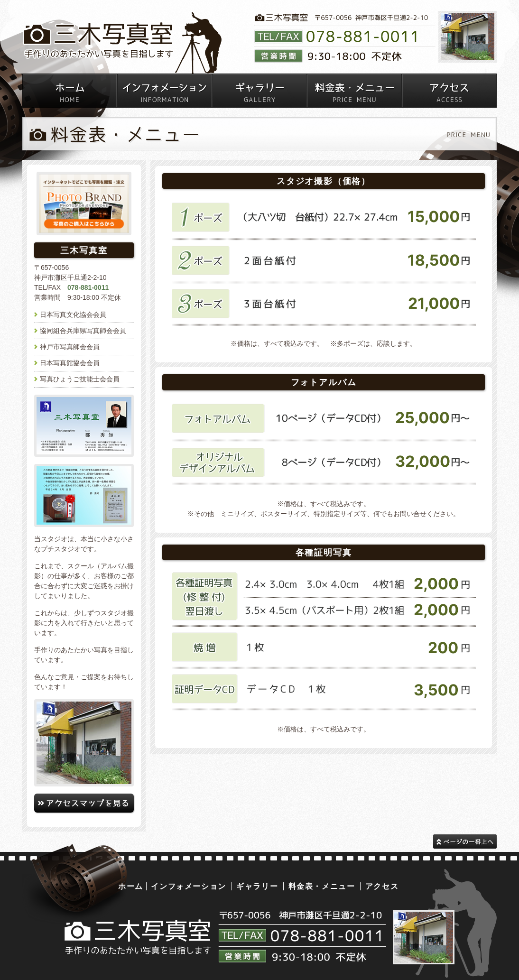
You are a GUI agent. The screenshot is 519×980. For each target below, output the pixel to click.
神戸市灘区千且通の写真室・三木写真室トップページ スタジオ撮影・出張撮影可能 (70, 91)
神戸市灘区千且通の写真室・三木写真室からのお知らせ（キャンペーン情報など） (165, 91)
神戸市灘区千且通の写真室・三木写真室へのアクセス (449, 91)
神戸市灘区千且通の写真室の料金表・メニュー (354, 91)
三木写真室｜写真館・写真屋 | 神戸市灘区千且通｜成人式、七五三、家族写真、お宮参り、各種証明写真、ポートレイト (122, 43)
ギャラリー (257, 886)
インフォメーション (188, 886)
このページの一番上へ (465, 841)
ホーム (131, 886)
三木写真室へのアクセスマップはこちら (84, 803)
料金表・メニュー (322, 886)
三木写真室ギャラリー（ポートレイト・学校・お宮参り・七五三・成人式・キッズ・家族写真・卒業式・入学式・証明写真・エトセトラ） (259, 91)
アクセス (382, 886)
